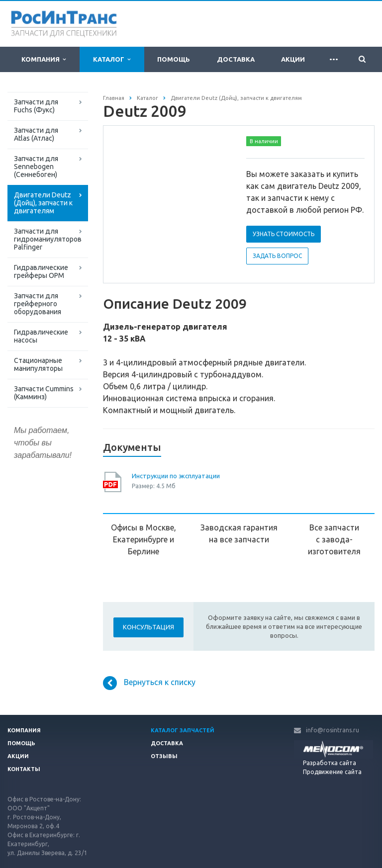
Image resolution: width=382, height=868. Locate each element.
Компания (44, 59)
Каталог (112, 59)
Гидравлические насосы (41, 336)
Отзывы (164, 756)
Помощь (174, 59)
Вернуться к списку (149, 683)
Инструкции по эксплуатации (176, 476)
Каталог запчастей (183, 730)
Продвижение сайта (332, 772)
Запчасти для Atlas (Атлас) (36, 134)
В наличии (264, 141)
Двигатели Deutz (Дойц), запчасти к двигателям (43, 203)
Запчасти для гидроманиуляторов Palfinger (48, 239)
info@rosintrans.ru (333, 730)
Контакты (24, 769)
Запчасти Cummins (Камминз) (44, 393)
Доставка (236, 59)
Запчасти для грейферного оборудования (38, 304)
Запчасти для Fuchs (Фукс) (36, 106)
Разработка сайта (330, 763)
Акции (293, 59)
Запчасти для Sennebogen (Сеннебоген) (36, 167)
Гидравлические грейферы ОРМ (41, 271)
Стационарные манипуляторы (38, 364)
